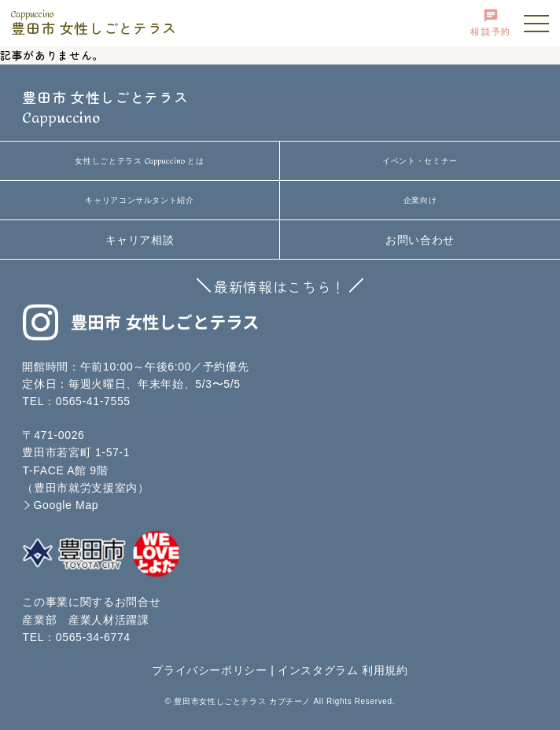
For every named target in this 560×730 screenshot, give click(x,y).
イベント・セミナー (420, 161)
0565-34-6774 (93, 637)
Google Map (66, 505)
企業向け (420, 200)
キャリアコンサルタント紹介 (139, 200)
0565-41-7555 (93, 401)
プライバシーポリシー (210, 670)
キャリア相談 (140, 240)
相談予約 (490, 23)
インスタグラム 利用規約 (343, 670)
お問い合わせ (420, 240)
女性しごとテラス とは (139, 161)
